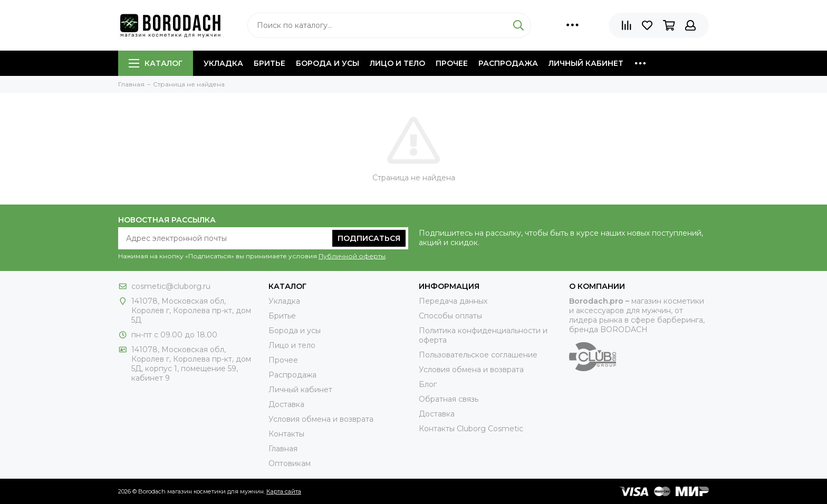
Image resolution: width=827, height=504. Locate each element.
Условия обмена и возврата (321, 419)
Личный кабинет (586, 63)
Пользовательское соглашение (478, 355)
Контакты (286, 434)
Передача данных (453, 301)
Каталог (156, 63)
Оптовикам (290, 463)
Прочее (452, 63)
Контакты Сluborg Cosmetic (471, 429)
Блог (428, 384)
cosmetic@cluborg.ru (171, 286)
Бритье (270, 63)
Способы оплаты (450, 316)
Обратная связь (449, 399)
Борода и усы (328, 63)
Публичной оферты (352, 256)
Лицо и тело (397, 63)
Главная (283, 449)
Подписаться (369, 238)
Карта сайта (284, 491)
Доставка (286, 404)
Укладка (223, 63)
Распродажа (508, 63)
